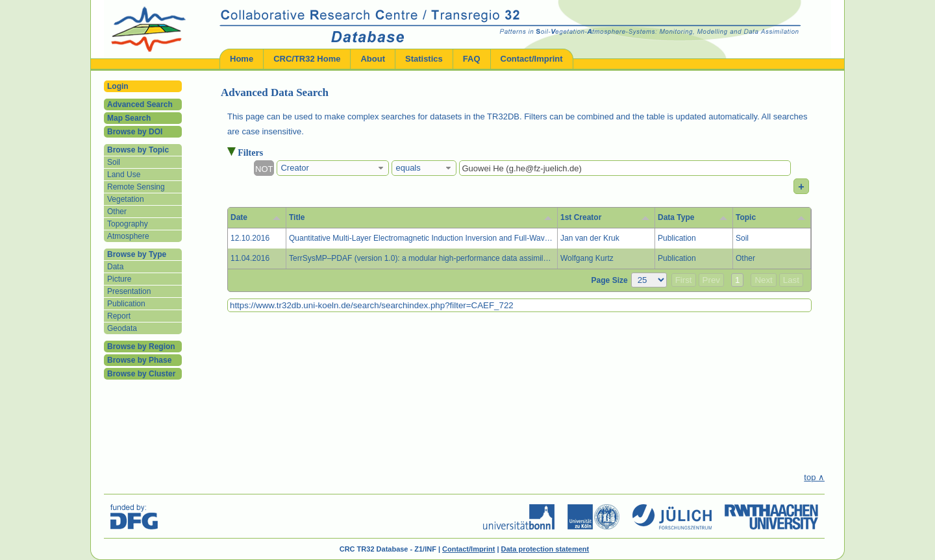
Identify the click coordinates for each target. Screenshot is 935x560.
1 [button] (737, 280)
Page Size (610, 280)
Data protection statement (545, 549)
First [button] (684, 280)
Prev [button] (711, 280)
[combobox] (333, 168)
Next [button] (763, 280)
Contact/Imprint (468, 549)
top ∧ (814, 477)
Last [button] (791, 280)
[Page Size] (649, 280)
